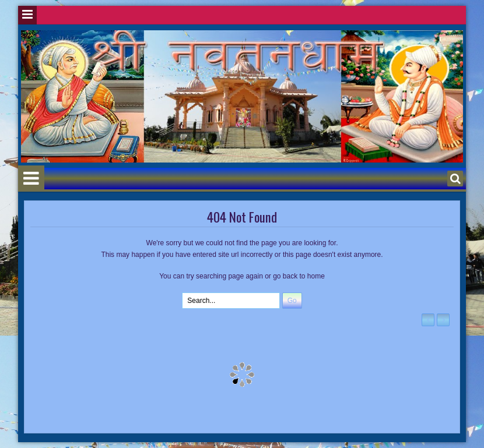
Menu (27, 15)
